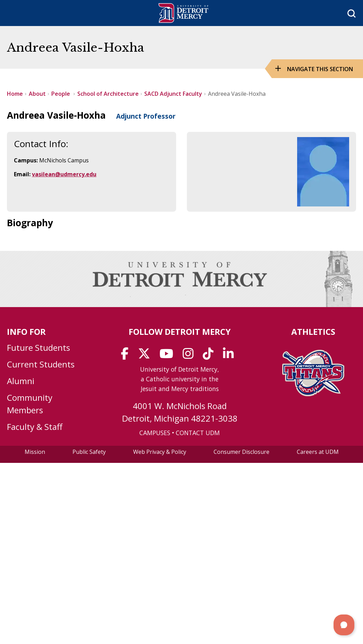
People (61, 94)
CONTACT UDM (198, 433)
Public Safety (89, 452)
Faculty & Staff (35, 427)
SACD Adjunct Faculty (173, 94)
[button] (344, 625)
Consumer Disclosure (241, 452)
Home (15, 94)
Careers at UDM (318, 452)
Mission (35, 452)
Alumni (21, 381)
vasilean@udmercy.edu (64, 174)
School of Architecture (108, 94)
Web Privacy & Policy (160, 452)
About (37, 94)
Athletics (313, 332)
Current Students (41, 364)
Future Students (38, 348)
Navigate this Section (320, 69)
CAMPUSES (155, 433)
